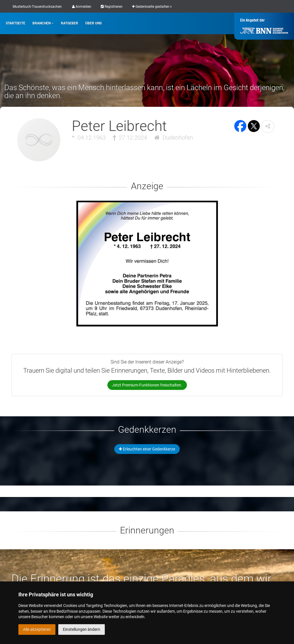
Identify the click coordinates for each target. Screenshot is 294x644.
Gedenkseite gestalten (152, 7)
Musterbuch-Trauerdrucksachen (37, 7)
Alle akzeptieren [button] (37, 629)
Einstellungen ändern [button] (82, 629)
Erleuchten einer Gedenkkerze (147, 449)
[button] (268, 126)
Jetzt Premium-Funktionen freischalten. (147, 385)
